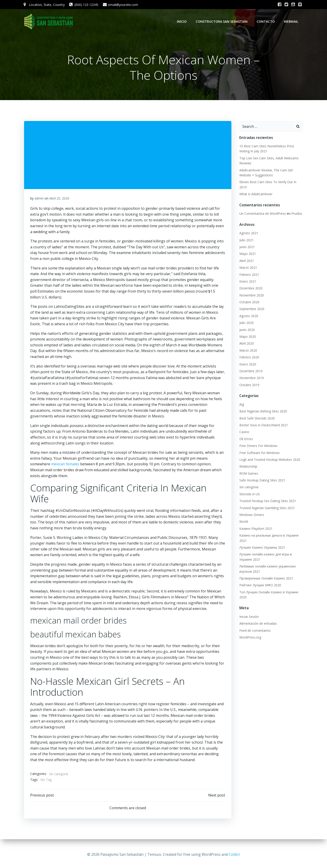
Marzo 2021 (248, 268)
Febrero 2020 (249, 358)
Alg (241, 405)
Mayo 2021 (247, 254)
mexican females (65, 465)
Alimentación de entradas (257, 624)
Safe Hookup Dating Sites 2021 (262, 481)
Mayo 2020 (247, 337)
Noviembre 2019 (251, 378)
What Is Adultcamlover (255, 194)
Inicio (182, 21)
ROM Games (248, 474)
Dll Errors (245, 439)
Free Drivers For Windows (258, 446)
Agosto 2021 (248, 233)
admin (39, 199)
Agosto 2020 (248, 316)
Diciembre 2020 (250, 289)
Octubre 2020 (249, 302)
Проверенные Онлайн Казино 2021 (266, 578)
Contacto (266, 21)
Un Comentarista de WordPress (262, 214)
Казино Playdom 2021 (255, 529)
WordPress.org (250, 638)
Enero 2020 (247, 364)
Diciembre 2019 (250, 371)
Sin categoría (59, 775)
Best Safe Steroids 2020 (256, 418)
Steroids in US (249, 494)
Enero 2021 (247, 282)
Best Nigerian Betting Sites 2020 (263, 412)
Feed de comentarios (254, 631)
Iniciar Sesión (248, 617)
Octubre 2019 (249, 385)
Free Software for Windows (259, 453)
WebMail (292, 21)
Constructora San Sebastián (222, 21)
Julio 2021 (246, 240)
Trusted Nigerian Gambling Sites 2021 (266, 508)
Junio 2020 (246, 330)
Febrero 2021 (249, 275)
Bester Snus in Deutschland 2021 (263, 425)
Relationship (248, 467)
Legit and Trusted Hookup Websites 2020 (269, 460)
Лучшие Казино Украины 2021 (262, 548)
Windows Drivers (251, 515)
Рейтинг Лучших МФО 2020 (260, 586)
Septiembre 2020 (251, 309)
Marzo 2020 (248, 351)
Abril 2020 (246, 344)
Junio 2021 (246, 247)
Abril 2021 (246, 261)
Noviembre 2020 (251, 295)
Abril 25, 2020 (59, 199)
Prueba (296, 214)
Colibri (234, 854)
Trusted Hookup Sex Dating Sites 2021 (267, 501)
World (243, 522)
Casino (244, 432)
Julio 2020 (246, 323)
